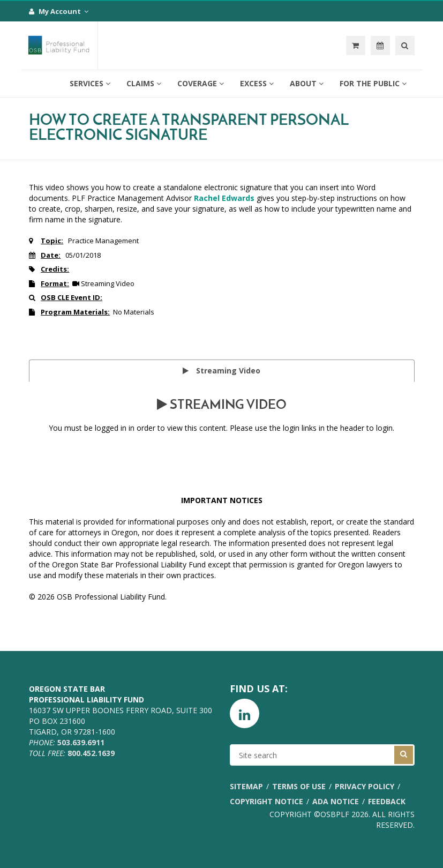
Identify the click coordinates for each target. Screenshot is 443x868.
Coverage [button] (201, 83)
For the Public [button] (373, 83)
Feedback (387, 801)
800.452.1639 (91, 753)
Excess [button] (257, 83)
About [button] (307, 83)
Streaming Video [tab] (222, 371)
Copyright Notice (266, 801)
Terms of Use (299, 786)
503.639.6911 (81, 742)
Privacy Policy (365, 786)
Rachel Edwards (224, 198)
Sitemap (246, 786)
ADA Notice (336, 801)
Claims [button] (144, 83)
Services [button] (90, 83)
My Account (59, 11)
